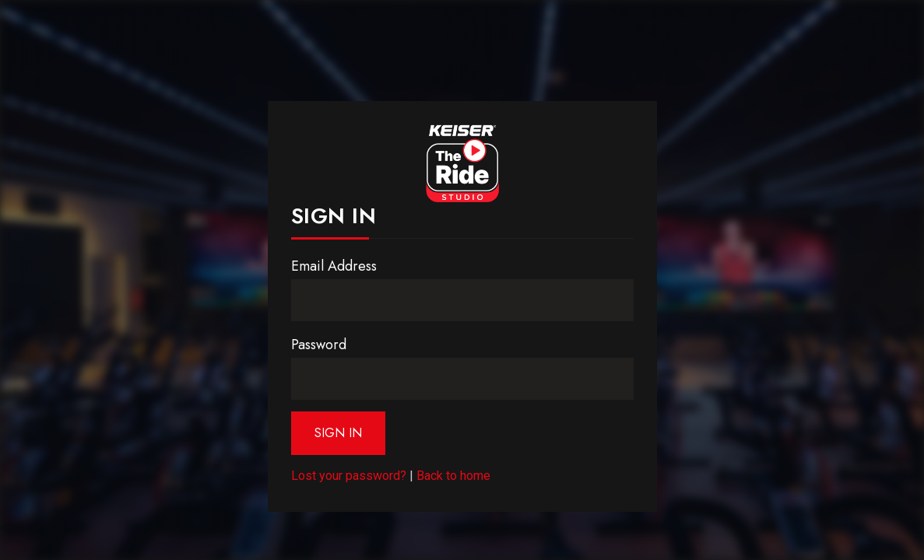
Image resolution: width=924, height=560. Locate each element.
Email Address (334, 266)
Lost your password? (349, 476)
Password (319, 345)
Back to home (453, 476)
